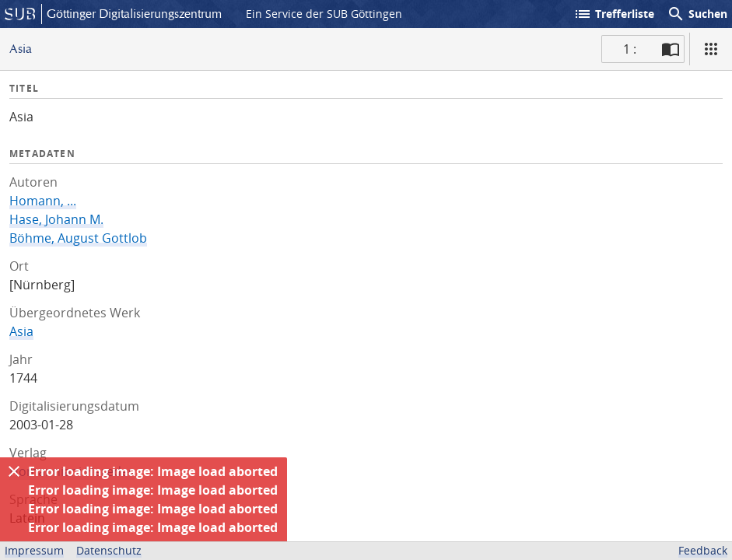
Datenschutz (109, 550)
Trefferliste (614, 14)
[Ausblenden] (14, 471)
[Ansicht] (711, 49)
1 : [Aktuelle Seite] (630, 49)
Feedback (703, 550)
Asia (21, 331)
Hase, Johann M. (56, 219)
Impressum (34, 550)
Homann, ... (43, 201)
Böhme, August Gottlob (78, 238)
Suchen (697, 14)
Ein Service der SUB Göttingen (324, 14)
